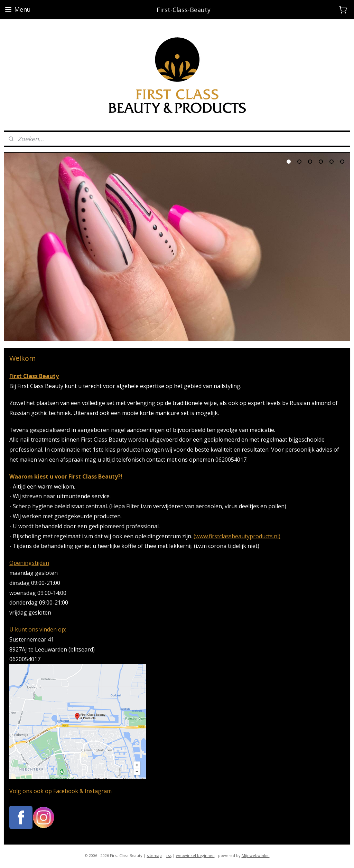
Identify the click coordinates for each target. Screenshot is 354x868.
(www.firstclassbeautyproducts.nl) (237, 536)
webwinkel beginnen (195, 855)
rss (169, 855)
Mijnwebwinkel (256, 855)
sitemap (154, 855)
